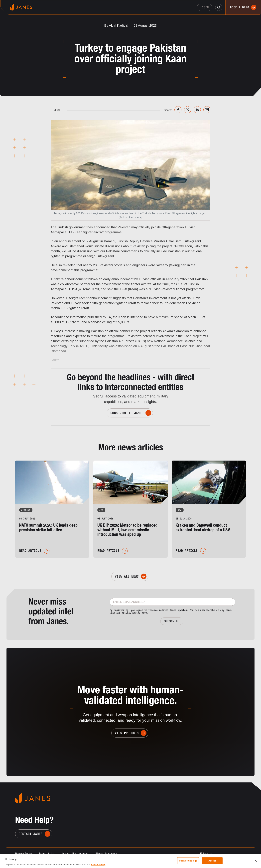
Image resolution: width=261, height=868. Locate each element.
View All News (127, 576)
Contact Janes (31, 834)
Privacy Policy (23, 854)
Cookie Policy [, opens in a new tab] (98, 865)
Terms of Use (47, 854)
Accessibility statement (75, 854)
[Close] (256, 861)
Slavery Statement (106, 854)
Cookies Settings (188, 861)
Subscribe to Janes (127, 413)
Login (205, 7)
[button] (219, 7)
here (144, 613)
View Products (127, 733)
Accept (212, 861)
